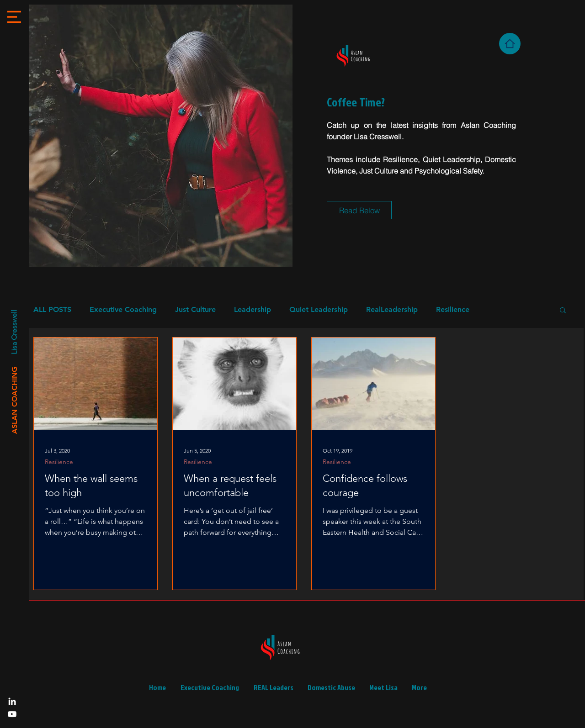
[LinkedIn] (12, 701)
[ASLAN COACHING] (15, 400)
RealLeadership (392, 309)
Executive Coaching (123, 309)
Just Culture (195, 309)
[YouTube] (12, 714)
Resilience (453, 309)
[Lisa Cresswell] (14, 332)
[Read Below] (359, 210)
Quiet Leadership (319, 309)
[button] (14, 17)
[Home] (510, 44)
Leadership (253, 309)
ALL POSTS (52, 309)
